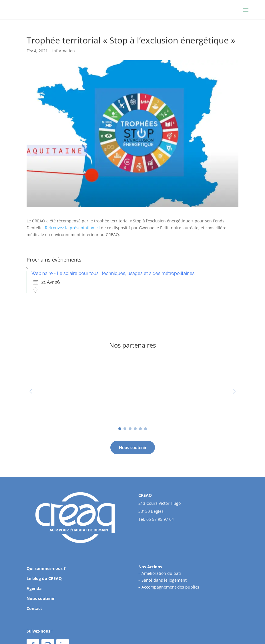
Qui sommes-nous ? (46, 568)
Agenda (34, 588)
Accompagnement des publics (170, 587)
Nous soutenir (133, 447)
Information (64, 51)
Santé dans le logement (164, 580)
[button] (234, 391)
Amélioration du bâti (161, 573)
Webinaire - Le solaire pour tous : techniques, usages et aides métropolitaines (113, 273)
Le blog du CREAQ (44, 578)
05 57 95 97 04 (160, 519)
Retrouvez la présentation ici (72, 228)
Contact (34, 608)
